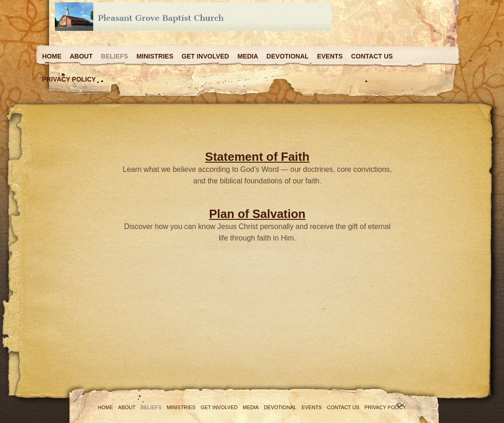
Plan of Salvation (257, 214)
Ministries (155, 56)
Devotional (288, 56)
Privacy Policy (69, 79)
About (81, 56)
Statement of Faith (258, 157)
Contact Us (372, 56)
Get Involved (206, 56)
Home (52, 56)
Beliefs (114, 56)
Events (330, 56)
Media (248, 56)
